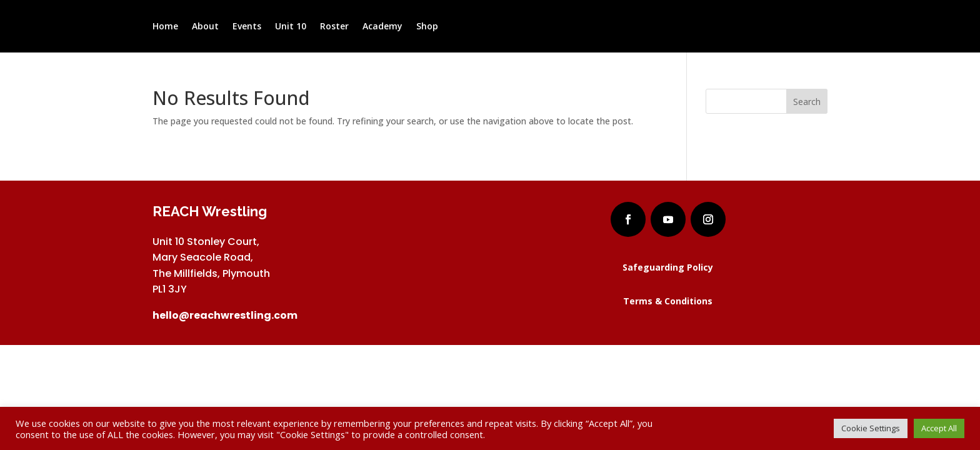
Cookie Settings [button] (871, 428)
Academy (382, 27)
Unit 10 (291, 27)
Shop (427, 27)
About (205, 27)
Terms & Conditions (668, 301)
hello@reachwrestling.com (225, 315)
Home (165, 27)
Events (247, 27)
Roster (334, 27)
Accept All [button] (939, 428)
